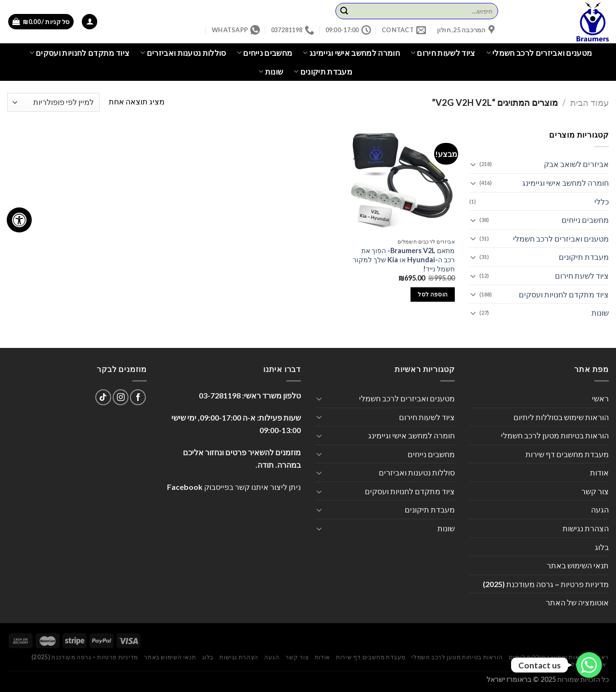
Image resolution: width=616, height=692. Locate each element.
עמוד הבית (590, 103)
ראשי (600, 398)
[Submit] (344, 11)
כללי (602, 201)
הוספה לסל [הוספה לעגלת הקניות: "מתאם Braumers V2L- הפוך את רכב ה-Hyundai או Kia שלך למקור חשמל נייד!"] (433, 294)
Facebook (185, 487)
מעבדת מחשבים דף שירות (567, 454)
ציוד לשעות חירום (443, 53)
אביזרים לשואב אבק (576, 164)
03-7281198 (220, 395)
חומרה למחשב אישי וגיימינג (351, 53)
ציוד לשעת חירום (582, 276)
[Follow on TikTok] (103, 397)
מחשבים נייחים (265, 53)
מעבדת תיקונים (323, 72)
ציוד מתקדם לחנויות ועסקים (80, 53)
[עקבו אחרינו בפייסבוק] (138, 397)
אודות (599, 472)
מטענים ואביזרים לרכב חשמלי (539, 53)
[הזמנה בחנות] (53, 102)
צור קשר (595, 491)
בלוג (602, 547)
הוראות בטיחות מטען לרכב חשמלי (555, 435)
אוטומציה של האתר (577, 602)
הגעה (600, 509)
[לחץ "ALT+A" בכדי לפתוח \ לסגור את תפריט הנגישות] (19, 220)
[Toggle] (473, 164)
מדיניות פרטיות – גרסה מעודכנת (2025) (546, 584)
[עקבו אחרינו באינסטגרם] (121, 397)
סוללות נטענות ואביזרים (183, 53)
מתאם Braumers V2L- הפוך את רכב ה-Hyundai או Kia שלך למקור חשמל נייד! (404, 259)
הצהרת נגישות (586, 528)
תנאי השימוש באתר (578, 565)
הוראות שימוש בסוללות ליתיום (561, 417)
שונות (271, 72)
